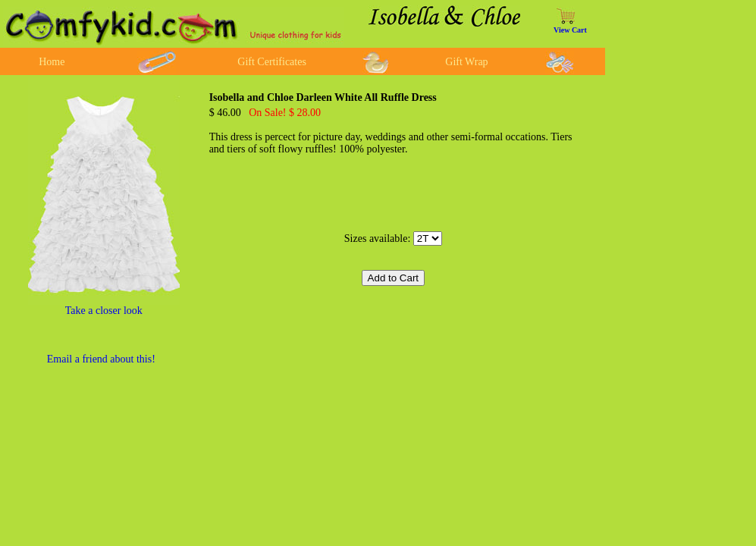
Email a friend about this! (101, 359)
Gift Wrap (466, 62)
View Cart (570, 30)
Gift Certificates (272, 62)
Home (52, 62)
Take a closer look (104, 311)
